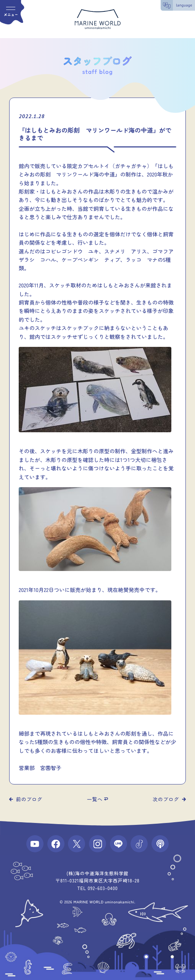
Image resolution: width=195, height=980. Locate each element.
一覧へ (95, 799)
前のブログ (29, 799)
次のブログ (166, 799)
